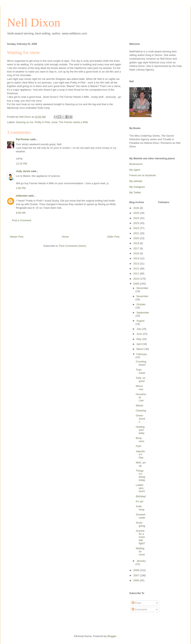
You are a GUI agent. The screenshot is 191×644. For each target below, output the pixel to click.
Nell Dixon (34, 23)
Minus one (139, 388)
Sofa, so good (140, 379)
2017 (137, 248)
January (141, 561)
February (142, 354)
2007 (137, 575)
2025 (137, 213)
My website (136, 181)
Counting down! (141, 363)
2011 (137, 274)
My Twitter (135, 192)
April (139, 344)
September (143, 313)
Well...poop (141, 464)
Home (65, 237)
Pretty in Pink (42, 122)
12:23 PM (21, 164)
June (140, 334)
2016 (137, 253)
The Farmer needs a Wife (73, 122)
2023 (137, 223)
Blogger (112, 636)
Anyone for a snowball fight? (140, 537)
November (142, 296)
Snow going (140, 524)
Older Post (113, 237)
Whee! (139, 406)
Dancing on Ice (25, 122)
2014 (137, 258)
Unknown (22, 196)
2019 (137, 243)
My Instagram (137, 187)
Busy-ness (140, 440)
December (142, 288)
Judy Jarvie (23, 171)
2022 (137, 228)
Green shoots (140, 419)
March (140, 349)
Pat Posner (23, 139)
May (139, 339)
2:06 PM (21, 188)
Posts (136, 603)
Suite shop (140, 508)
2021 (137, 233)
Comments (139, 609)
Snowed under (140, 516)
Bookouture (136, 164)
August (140, 321)
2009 (137, 284)
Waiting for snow (140, 551)
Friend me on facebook (143, 175)
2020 (137, 238)
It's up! (139, 501)
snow (54, 122)
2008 (137, 570)
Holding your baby (140, 430)
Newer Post (17, 237)
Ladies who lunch (140, 488)
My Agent (135, 170)
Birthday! (141, 496)
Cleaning (141, 411)
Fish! (138, 446)
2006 (137, 580)
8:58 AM (21, 213)
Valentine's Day (140, 454)
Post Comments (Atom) (73, 246)
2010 (137, 279)
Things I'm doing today (140, 475)
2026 (137, 208)
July (139, 329)
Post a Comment (22, 220)
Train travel (140, 371)
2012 (137, 269)
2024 (137, 218)
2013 (137, 264)
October (141, 304)
